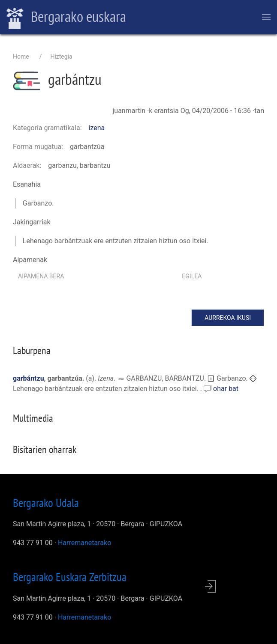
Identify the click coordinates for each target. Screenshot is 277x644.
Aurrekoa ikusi (228, 318)
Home (21, 57)
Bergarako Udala (46, 503)
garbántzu (29, 378)
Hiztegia (61, 57)
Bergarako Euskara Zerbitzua (70, 577)
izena (97, 128)
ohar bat (226, 389)
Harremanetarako (84, 543)
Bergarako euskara (66, 18)
